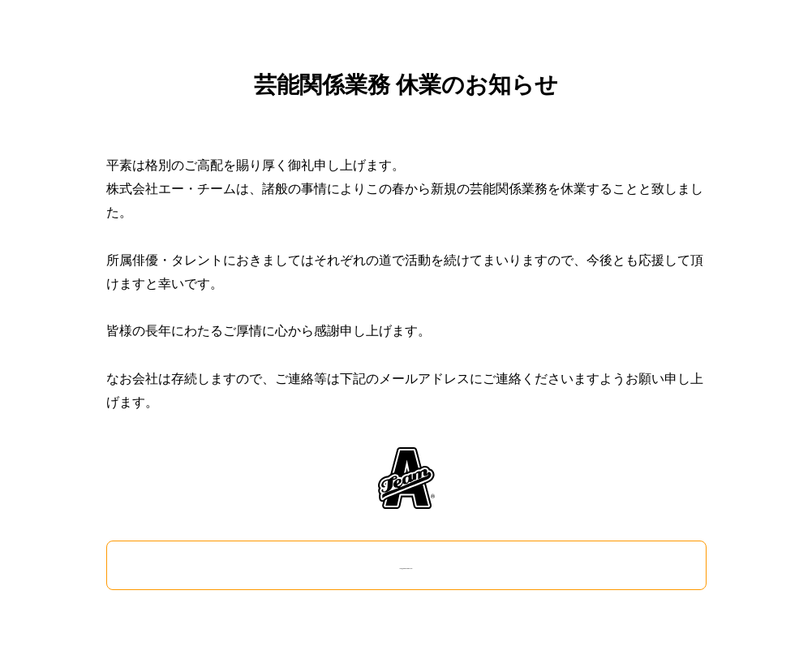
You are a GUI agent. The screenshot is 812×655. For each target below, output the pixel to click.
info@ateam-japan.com (406, 565)
